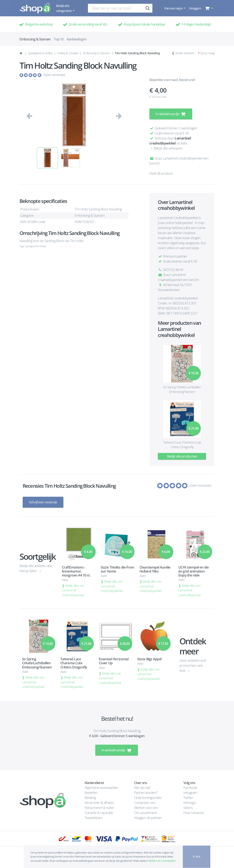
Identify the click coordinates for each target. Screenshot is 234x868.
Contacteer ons (145, 802)
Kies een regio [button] (174, 8)
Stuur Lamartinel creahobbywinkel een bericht (178, 277)
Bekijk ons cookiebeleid (162, 861)
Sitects (188, 807)
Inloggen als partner (148, 818)
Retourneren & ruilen (99, 807)
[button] (209, 8)
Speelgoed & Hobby (40, 53)
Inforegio (190, 802)
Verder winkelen (185, 53)
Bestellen (91, 792)
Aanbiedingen (77, 39)
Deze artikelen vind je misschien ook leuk (193, 665)
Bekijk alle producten (182, 456)
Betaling (90, 797)
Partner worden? (146, 792)
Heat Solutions (194, 813)
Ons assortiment (145, 813)
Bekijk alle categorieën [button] (64, 8)
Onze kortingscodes (148, 797)
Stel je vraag (207, 53)
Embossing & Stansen (97, 53)
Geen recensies (54, 75)
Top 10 (59, 39)
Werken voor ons (146, 807)
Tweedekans (93, 818)
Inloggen (195, 8)
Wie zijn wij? (142, 787)
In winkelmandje (171, 114)
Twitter (188, 797)
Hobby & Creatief (68, 53)
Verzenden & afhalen (99, 802)
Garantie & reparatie (99, 813)
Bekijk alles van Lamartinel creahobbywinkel (73, 590)
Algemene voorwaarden (101, 787)
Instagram (190, 792)
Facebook (190, 787)
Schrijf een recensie (43, 502)
